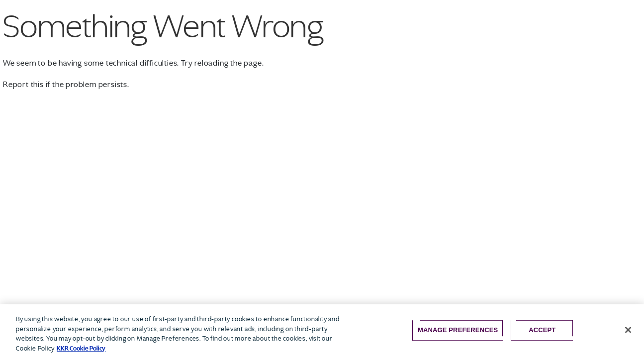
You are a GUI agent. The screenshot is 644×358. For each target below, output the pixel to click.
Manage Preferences (458, 330)
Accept (542, 330)
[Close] (628, 330)
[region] (322, 331)
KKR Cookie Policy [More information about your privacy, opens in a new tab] (81, 348)
